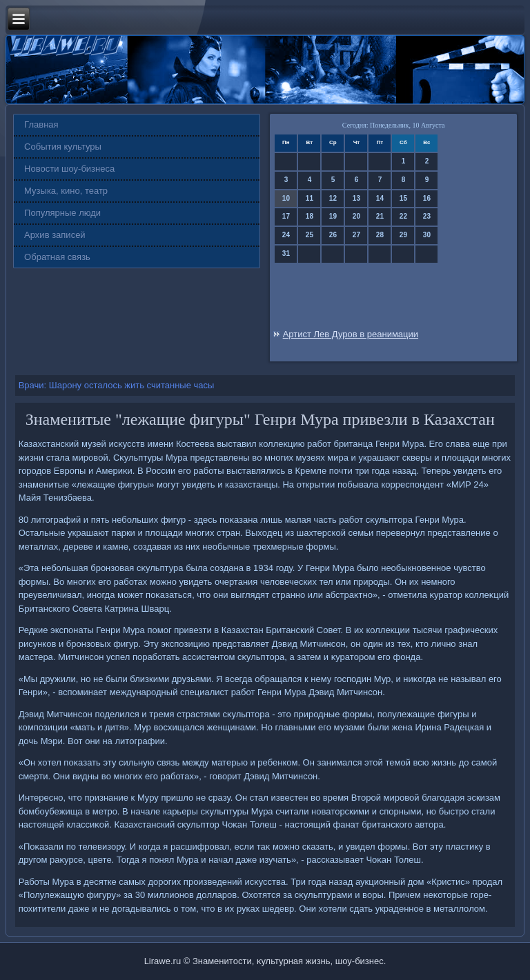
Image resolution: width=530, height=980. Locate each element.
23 (427, 216)
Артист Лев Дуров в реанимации (351, 334)
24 (286, 235)
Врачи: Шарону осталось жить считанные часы (117, 385)
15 (403, 198)
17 (286, 216)
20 (356, 216)
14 (380, 198)
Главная (41, 124)
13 (356, 198)
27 (356, 235)
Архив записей (55, 235)
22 (403, 216)
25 (310, 235)
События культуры (63, 147)
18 (310, 216)
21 (380, 216)
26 (333, 235)
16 (427, 198)
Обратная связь (57, 257)
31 (286, 253)
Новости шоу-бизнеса (69, 169)
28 (380, 235)
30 (427, 235)
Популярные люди (62, 213)
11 (310, 198)
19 (333, 216)
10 (286, 198)
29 (403, 235)
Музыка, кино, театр (66, 191)
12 (333, 198)
